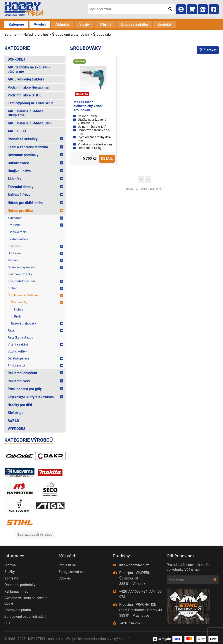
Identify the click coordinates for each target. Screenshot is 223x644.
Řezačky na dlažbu (20, 337)
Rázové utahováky (23, 323)
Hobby (19, 309)
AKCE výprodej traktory (26, 79)
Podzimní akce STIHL (25, 95)
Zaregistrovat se (71, 572)
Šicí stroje (16, 413)
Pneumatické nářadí (21, 281)
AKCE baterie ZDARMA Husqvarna (26, 113)
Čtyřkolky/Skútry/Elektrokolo (31, 397)
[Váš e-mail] (190, 579)
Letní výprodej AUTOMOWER (30, 103)
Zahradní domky (21, 187)
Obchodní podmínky (20, 585)
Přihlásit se (67, 565)
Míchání (13, 260)
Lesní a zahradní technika (28, 147)
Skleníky (14, 179)
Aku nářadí (15, 218)
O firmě (105, 24)
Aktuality (62, 24)
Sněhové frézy (19, 195)
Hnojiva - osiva (19, 171)
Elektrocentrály (18, 239)
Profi (17, 316)
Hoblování (15, 253)
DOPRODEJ (16, 59)
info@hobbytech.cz (134, 565)
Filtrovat (208, 50)
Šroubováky (19, 302)
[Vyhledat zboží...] (126, 9)
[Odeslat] (170, 9)
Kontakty (165, 24)
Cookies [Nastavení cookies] (65, 578)
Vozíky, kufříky (17, 351)
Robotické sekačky (23, 139)
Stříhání (13, 288)
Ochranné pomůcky (23, 155)
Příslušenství (16, 365)
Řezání (12, 330)
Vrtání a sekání (18, 344)
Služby (85, 24)
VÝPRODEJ (16, 429)
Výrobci (40, 24)
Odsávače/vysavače (21, 267)
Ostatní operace (18, 358)
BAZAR (13, 421)
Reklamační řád (16, 591)
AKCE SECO (17, 131)
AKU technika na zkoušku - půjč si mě (29, 69)
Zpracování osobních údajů (25, 617)
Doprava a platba (135, 24)
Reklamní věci (19, 381)
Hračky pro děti (20, 405)
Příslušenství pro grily (25, 389)
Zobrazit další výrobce (35, 535)
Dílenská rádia (17, 232)
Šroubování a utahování (24, 295)
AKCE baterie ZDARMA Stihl (30, 123)
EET (7, 623)
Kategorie (16, 24)
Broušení (14, 225)
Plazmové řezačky (20, 274)
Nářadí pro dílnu (20, 211)
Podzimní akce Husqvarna (28, 87)
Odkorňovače (18, 163)
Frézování (14, 246)
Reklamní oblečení (22, 373)
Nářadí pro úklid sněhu (25, 203)
